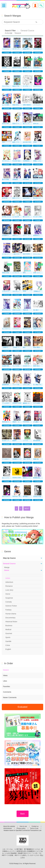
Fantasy (8, 610)
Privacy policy (21, 828)
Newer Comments (10, 697)
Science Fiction (11, 606)
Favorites (6, 686)
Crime (8, 645)
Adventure (9, 582)
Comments (7, 692)
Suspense (9, 598)
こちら (23, 857)
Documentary (10, 618)
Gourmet (9, 633)
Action (8, 578)
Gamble (8, 641)
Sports (8, 637)
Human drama (11, 614)
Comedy (9, 602)
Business (9, 626)
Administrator (8, 828)
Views (5, 675)
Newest (6, 670)
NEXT (27, 508)
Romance (9, 586)
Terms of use (34, 828)
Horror (8, 594)
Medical (8, 629)
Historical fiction (11, 622)
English (8, 649)
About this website (9, 826)
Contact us (35, 826)
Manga (7, 567)
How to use (23, 826)
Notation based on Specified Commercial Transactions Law (22, 830)
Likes (5, 681)
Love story (9, 590)
